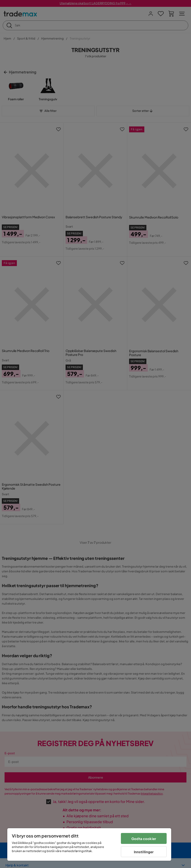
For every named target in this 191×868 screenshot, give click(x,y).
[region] (89, 844)
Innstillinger (144, 852)
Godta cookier (144, 839)
